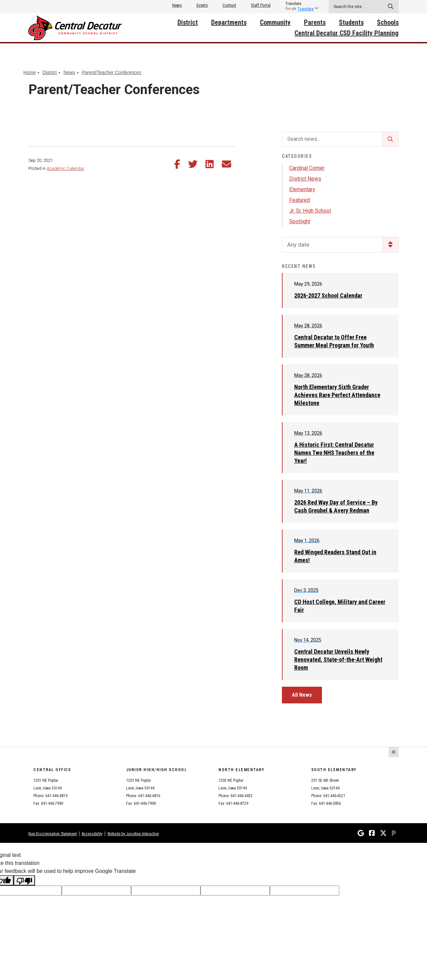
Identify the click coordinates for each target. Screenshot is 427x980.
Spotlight (300, 221)
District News (305, 179)
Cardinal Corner (307, 168)
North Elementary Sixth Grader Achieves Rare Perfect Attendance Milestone (337, 395)
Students (351, 22)
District (188, 22)
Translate (299, 9)
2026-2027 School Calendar (328, 295)
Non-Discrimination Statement (53, 834)
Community (275, 22)
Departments (229, 22)
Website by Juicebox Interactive (133, 834)
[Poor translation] (24, 880)
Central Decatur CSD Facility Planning (347, 33)
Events (202, 5)
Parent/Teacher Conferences (111, 72)
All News (302, 695)
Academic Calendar (66, 168)
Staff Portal (261, 5)
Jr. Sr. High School (310, 211)
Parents (315, 22)
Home (30, 72)
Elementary (302, 189)
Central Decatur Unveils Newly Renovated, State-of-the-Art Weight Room (338, 660)
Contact (229, 5)
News (177, 5)
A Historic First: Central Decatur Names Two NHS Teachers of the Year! (334, 453)
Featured (300, 200)
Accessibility (92, 834)
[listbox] (299, 4)
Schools (388, 22)
